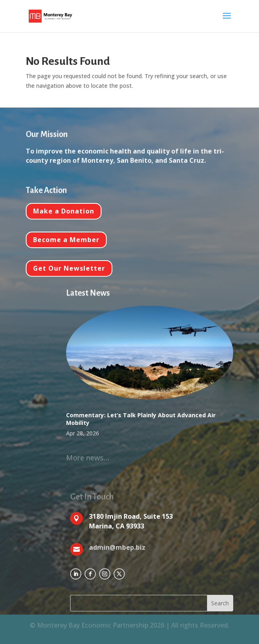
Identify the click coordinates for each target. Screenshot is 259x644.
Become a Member (66, 240)
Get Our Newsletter (69, 268)
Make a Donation (64, 211)
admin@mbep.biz (117, 547)
